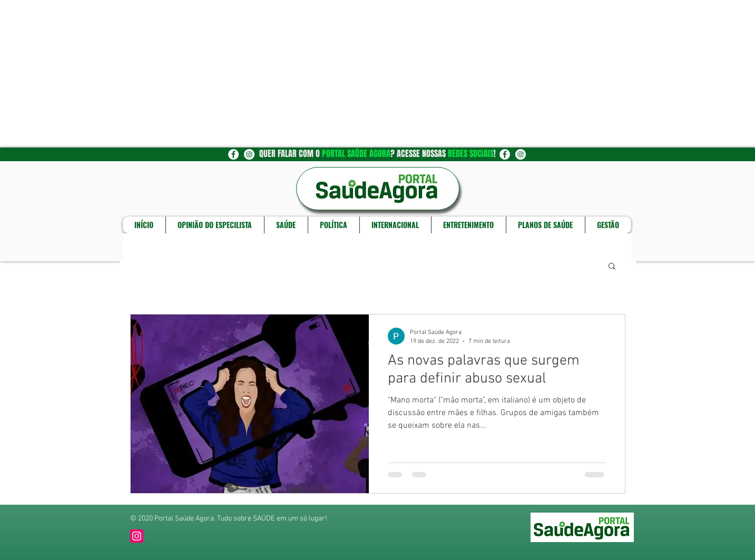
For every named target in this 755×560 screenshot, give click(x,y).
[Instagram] (137, 536)
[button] (612, 267)
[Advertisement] (316, 74)
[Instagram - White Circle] (249, 154)
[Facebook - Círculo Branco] (233, 154)
